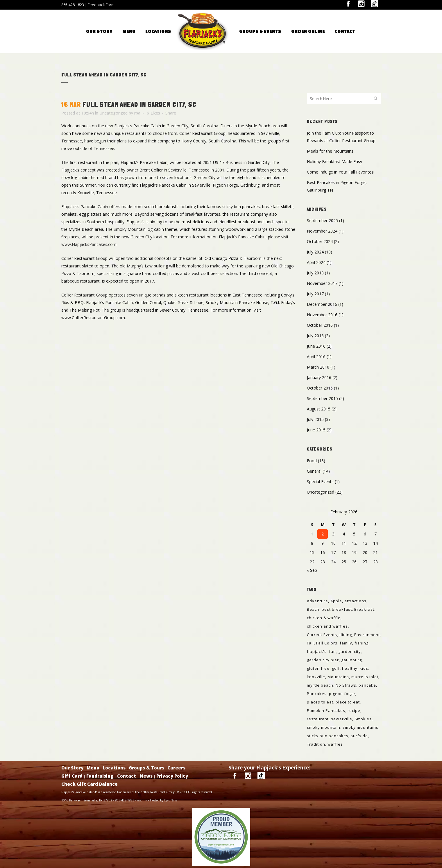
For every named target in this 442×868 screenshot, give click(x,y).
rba (137, 113)
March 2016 (318, 367)
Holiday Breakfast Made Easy (334, 161)
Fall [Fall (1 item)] (310, 643)
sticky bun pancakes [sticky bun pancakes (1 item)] (328, 736)
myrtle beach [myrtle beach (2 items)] (320, 685)
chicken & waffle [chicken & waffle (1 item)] (324, 618)
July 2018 (315, 273)
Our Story (72, 768)
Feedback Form (101, 5)
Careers (176, 768)
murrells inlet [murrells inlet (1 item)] (365, 677)
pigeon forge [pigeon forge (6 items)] (342, 694)
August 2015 (319, 409)
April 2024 (316, 262)
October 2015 (320, 388)
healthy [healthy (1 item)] (350, 668)
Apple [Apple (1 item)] (336, 601)
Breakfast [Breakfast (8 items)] (364, 609)
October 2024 (320, 241)
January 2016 (319, 377)
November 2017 (322, 283)
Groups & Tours (146, 768)
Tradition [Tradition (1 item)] (316, 744)
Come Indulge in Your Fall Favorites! (341, 172)
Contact (127, 776)
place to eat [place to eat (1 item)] (348, 702)
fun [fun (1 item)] (332, 651)
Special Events (320, 482)
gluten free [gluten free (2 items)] (318, 668)
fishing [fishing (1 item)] (362, 643)
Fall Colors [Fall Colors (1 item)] (327, 643)
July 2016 (315, 336)
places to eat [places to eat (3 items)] (320, 702)
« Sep (312, 570)
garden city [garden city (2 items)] (350, 651)
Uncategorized (113, 113)
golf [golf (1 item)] (336, 668)
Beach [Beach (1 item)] (313, 609)
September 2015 (322, 398)
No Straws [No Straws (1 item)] (346, 685)
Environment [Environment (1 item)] (367, 635)
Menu (93, 768)
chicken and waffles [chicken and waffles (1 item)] (327, 626)
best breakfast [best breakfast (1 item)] (337, 609)
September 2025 (322, 220)
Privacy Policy (172, 776)
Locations (114, 768)
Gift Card (72, 776)
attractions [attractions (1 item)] (355, 601)
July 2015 (315, 419)
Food (312, 461)
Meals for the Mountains (330, 151)
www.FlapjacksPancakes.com (89, 244)
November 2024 (322, 231)
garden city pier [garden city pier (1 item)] (323, 660)
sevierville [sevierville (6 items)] (342, 719)
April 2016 (316, 357)
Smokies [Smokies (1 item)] (363, 719)
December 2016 (322, 304)
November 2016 (322, 315)
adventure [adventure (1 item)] (317, 601)
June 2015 (316, 430)
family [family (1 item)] (346, 643)
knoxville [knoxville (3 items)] (316, 677)
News (146, 776)
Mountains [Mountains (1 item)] (338, 677)
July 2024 (315, 252)
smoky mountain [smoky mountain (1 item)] (324, 727)
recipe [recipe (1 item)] (354, 710)
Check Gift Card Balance (90, 784)
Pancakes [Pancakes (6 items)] (317, 694)
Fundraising (100, 776)
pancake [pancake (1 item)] (367, 685)
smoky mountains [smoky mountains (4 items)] (360, 727)
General (314, 471)
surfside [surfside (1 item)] (359, 736)
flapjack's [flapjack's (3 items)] (317, 651)
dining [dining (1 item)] (346, 635)
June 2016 (316, 346)
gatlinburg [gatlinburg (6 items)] (351, 660)
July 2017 (315, 294)
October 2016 (320, 325)
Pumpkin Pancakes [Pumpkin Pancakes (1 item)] (326, 710)
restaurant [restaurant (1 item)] (318, 719)
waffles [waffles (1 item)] (335, 744)
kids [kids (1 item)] (364, 668)
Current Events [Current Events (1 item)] (322, 635)
